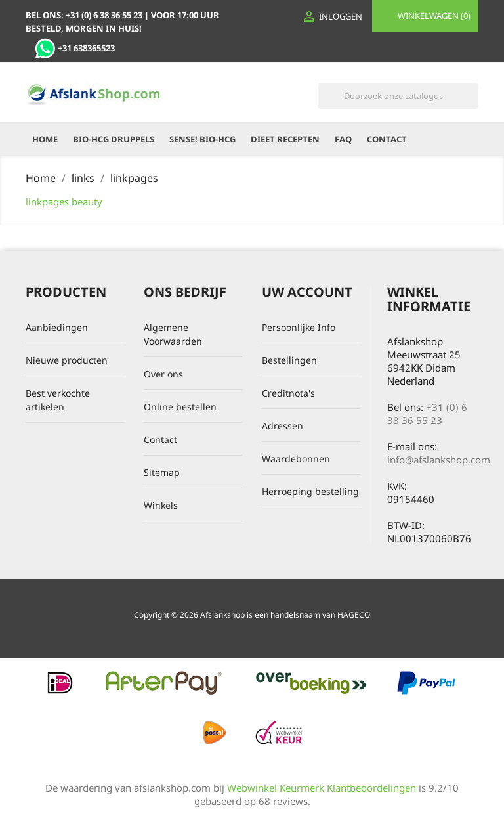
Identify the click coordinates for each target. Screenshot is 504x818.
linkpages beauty (64, 202)
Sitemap (162, 472)
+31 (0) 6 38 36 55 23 (427, 414)
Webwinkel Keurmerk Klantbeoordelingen (322, 788)
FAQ (343, 139)
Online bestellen (180, 407)
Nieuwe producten (67, 360)
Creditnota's (288, 393)
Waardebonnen (296, 459)
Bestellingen (289, 360)
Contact (387, 139)
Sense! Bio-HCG (202, 139)
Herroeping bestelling (310, 491)
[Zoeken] (398, 96)
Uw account (307, 292)
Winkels (161, 505)
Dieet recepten (285, 139)
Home (45, 139)
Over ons (163, 374)
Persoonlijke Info (299, 327)
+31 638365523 (75, 48)
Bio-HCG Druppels (114, 139)
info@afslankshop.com (439, 460)
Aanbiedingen (57, 327)
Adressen (283, 426)
